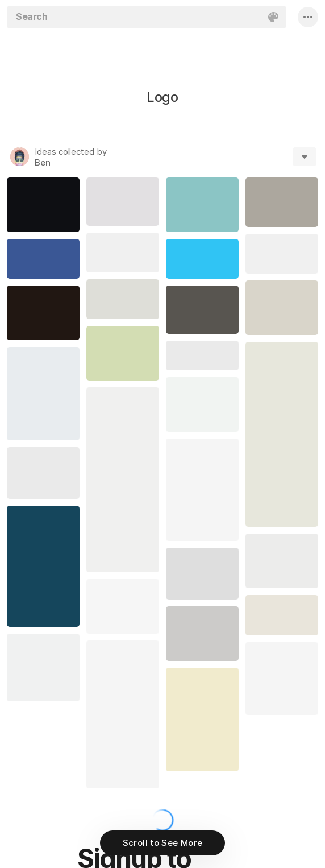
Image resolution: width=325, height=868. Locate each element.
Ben (43, 162)
